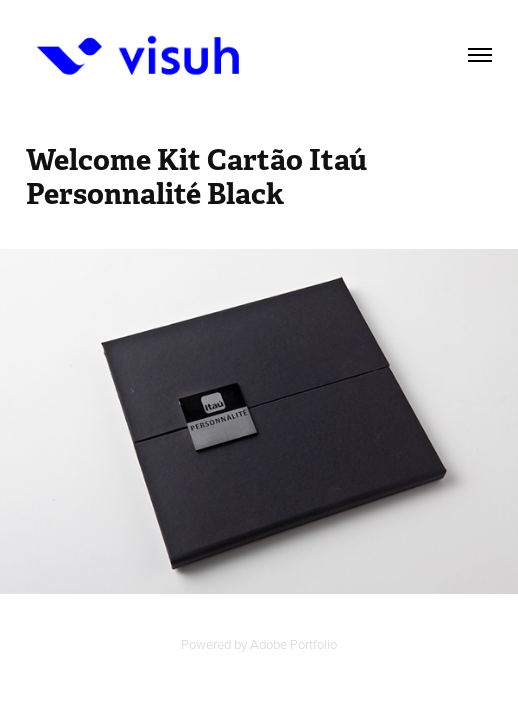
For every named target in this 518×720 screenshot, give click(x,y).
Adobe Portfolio (293, 644)
